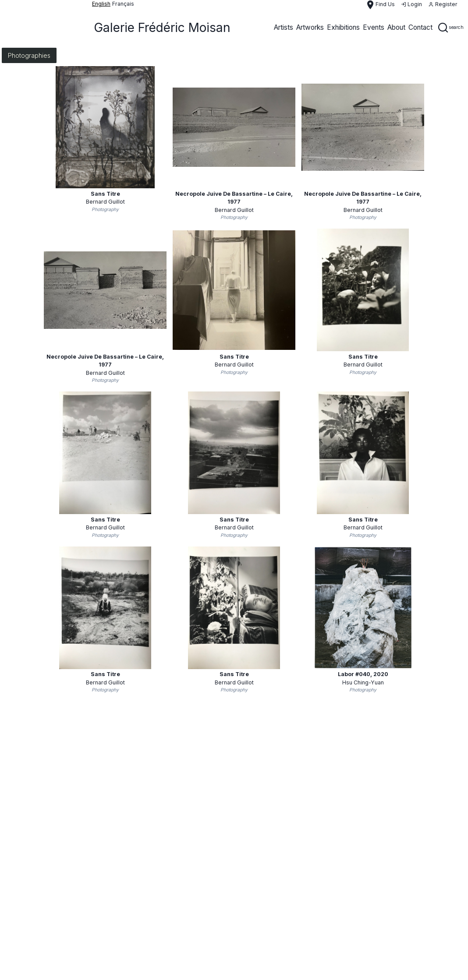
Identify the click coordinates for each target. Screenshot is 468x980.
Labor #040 (363, 674)
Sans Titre (105, 194)
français (123, 4)
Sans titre (363, 357)
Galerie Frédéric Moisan (162, 28)
